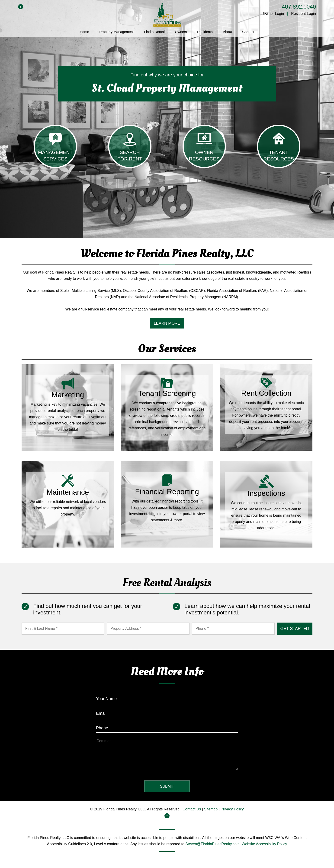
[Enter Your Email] (167, 712)
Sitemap (211, 809)
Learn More (167, 323)
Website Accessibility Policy (264, 844)
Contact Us (192, 809)
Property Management (116, 32)
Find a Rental (154, 32)
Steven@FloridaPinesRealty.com (212, 844)
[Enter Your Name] (167, 697)
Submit (295, 629)
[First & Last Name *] (63, 629)
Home (84, 32)
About (227, 32)
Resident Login (303, 14)
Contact (248, 32)
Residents (205, 32)
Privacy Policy (232, 809)
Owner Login (274, 14)
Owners (181, 32)
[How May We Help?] (167, 754)
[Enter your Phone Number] (167, 727)
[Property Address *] (148, 629)
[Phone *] (233, 629)
